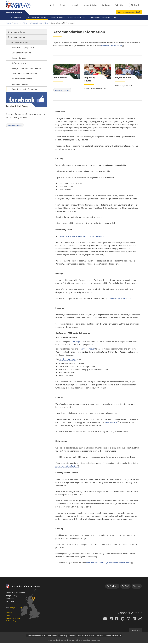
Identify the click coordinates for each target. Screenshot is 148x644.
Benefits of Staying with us (23, 48)
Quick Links (121, 5)
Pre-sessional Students (77, 17)
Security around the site (67, 473)
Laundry (59, 398)
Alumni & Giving (91, 5)
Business (107, 5)
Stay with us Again (57, 17)
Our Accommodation (16, 17)
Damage (59, 274)
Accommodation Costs (21, 53)
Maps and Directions (13, 619)
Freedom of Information (113, 636)
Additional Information (37, 17)
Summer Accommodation (100, 17)
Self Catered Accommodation (24, 74)
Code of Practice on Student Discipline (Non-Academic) (82, 237)
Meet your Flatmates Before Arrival (27, 68)
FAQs (116, 17)
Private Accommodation (22, 79)
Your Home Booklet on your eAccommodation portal (109, 563)
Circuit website (110, 423)
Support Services (19, 58)
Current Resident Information (62, 23)
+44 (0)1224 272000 (18, 608)
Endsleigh (76, 342)
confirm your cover (67, 360)
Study (53, 5)
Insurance (60, 309)
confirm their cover (87, 349)
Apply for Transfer (63, 90)
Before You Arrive (19, 63)
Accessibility (63, 636)
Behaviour (60, 112)
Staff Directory (11, 621)
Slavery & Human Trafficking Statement (90, 636)
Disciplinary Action (64, 230)
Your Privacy (52, 636)
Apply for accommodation (129, 12)
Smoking (59, 529)
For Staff (125, 587)
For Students (112, 587)
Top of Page (135, 631)
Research (76, 5)
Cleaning (59, 159)
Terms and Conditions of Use (37, 636)
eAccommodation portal (111, 46)
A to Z (8, 616)
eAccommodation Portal (66, 467)
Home (8, 23)
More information (16, 126)
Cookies (72, 636)
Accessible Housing (20, 84)
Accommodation (14, 13)
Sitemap (137, 587)
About (64, 5)
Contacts (9, 613)
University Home (18, 32)
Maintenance (61, 442)
